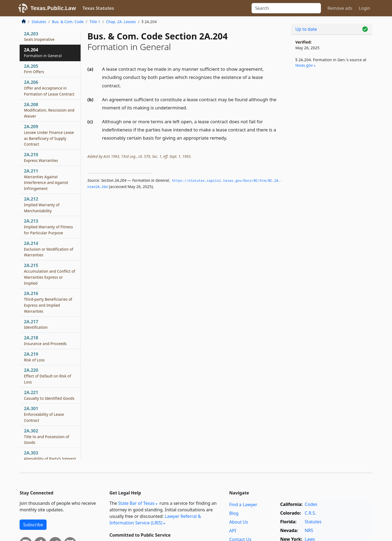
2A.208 (49, 110)
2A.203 (39, 36)
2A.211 (46, 179)
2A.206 (49, 88)
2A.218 (45, 340)
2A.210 (41, 157)
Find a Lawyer (243, 505)
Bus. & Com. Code (68, 22)
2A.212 (42, 205)
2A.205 (34, 69)
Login (365, 8)
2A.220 (48, 376)
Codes (311, 504)
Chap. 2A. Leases (121, 22)
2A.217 (36, 324)
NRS (309, 530)
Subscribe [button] (33, 525)
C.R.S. (310, 513)
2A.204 (43, 53)
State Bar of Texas (136, 503)
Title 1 (95, 22)
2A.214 (49, 249)
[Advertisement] (332, 162)
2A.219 (34, 357)
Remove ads (340, 8)
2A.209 (49, 135)
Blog (234, 513)
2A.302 (47, 437)
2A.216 (48, 302)
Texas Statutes (98, 8)
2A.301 (44, 414)
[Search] (286, 8)
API (233, 531)
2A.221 (49, 395)
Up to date (306, 29)
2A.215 (50, 274)
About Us (239, 522)
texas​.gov (304, 65)
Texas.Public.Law (53, 8)
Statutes (39, 22)
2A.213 (48, 227)
